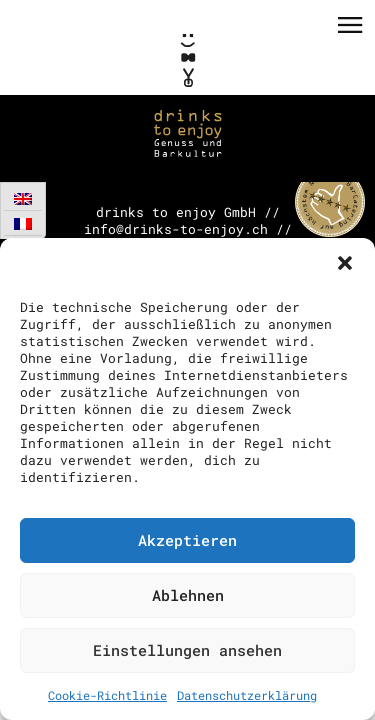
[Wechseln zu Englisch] (23, 198)
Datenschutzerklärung (247, 695)
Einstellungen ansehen (187, 650)
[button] (345, 263)
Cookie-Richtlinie (107, 695)
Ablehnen (188, 595)
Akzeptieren (187, 540)
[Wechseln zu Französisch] (23, 223)
